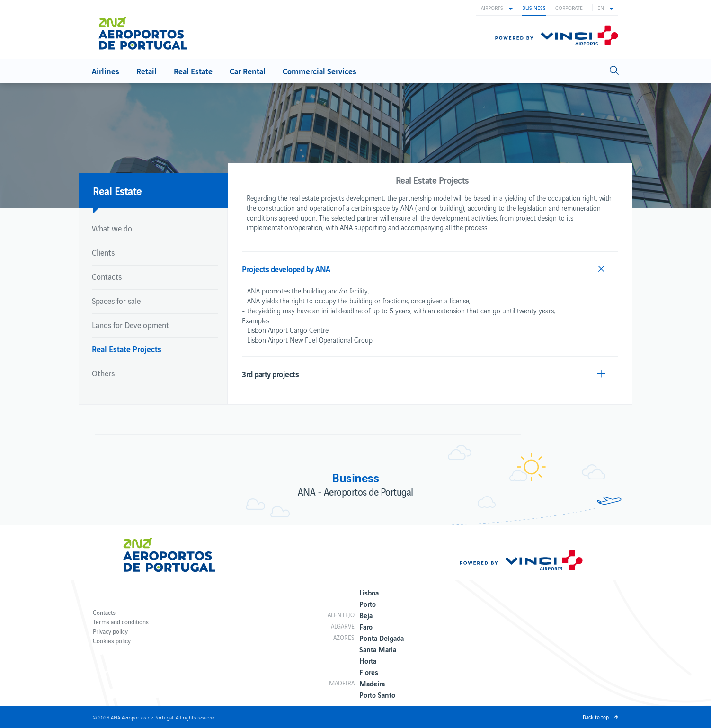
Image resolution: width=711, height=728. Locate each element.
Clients (103, 252)
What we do (112, 228)
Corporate (569, 8)
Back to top (596, 717)
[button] (497, 8)
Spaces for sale (116, 301)
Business (534, 8)
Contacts (107, 276)
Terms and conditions (121, 622)
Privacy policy (110, 631)
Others (103, 373)
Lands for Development (130, 325)
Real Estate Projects (127, 349)
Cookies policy (112, 641)
